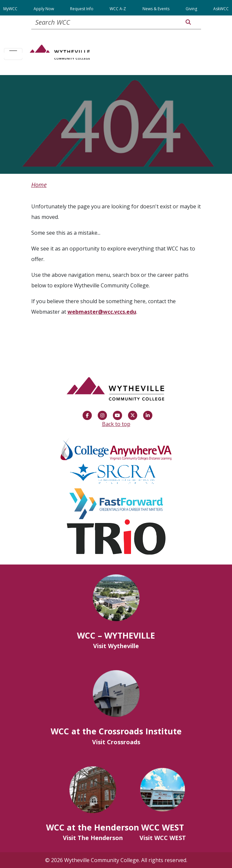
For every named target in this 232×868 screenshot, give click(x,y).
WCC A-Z (118, 9)
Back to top (116, 424)
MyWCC (10, 9)
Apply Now (44, 9)
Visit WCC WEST (163, 838)
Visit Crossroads (116, 742)
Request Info (82, 9)
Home (39, 185)
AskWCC (221, 9)
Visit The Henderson (93, 838)
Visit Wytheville (116, 646)
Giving (191, 9)
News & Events (156, 9)
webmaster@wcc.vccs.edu (102, 312)
